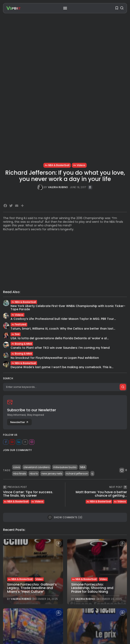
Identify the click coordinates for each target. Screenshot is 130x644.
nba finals (20, 474)
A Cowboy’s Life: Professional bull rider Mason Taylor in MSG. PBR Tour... (63, 319)
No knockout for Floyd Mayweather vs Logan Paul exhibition (55, 359)
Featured (19, 325)
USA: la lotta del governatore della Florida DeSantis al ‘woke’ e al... (60, 339)
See (16, 335)
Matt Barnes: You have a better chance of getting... (101, 494)
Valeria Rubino (58, 187)
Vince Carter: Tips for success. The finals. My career (28, 494)
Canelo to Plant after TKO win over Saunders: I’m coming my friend (60, 348)
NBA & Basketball (57, 165)
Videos (79, 165)
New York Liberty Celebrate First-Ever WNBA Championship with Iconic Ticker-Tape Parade (68, 308)
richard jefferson (77, 474)
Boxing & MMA (22, 344)
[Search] (65, 387)
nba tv (34, 474)
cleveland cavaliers (37, 467)
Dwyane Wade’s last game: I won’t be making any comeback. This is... (62, 368)
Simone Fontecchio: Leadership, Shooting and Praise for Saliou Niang (92, 588)
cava (17, 467)
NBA (83, 467)
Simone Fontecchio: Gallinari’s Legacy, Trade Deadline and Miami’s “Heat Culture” (32, 588)
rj (92, 474)
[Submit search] (123, 387)
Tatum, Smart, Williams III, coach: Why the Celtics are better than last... (63, 329)
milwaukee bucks (65, 467)
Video (39, 579)
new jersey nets (52, 474)
